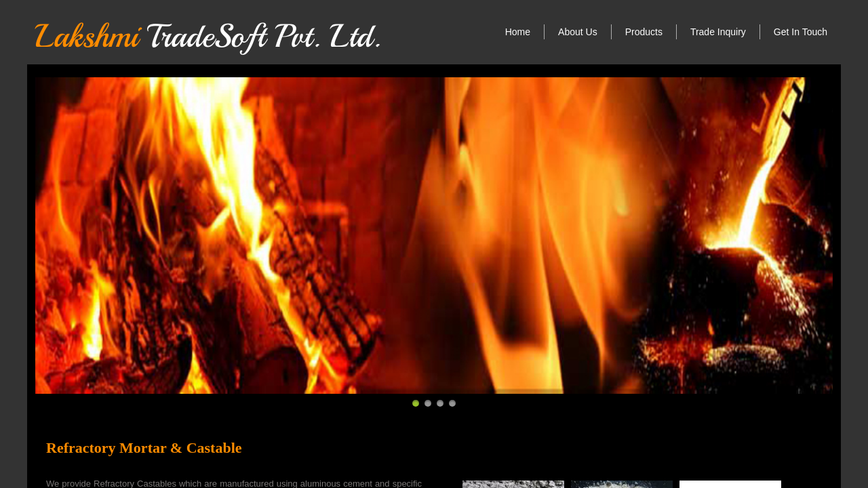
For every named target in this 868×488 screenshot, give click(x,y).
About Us (578, 32)
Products (644, 32)
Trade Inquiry (718, 32)
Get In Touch (801, 32)
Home (518, 32)
